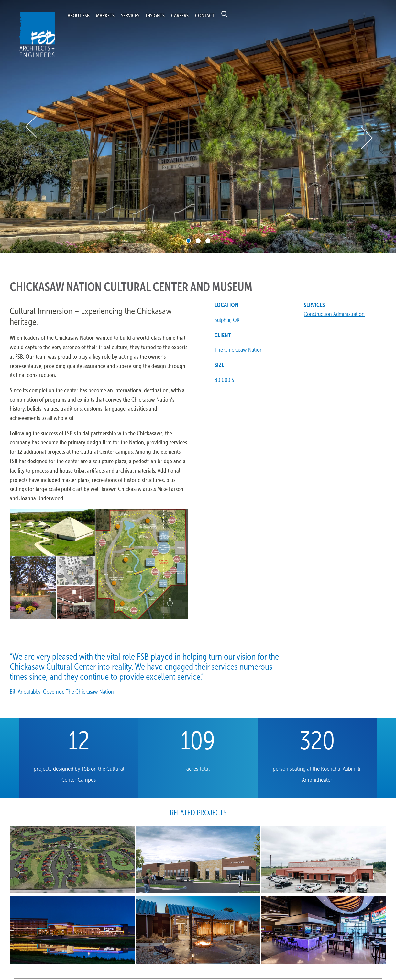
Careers (180, 15)
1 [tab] (188, 241)
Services (130, 15)
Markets (105, 15)
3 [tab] (208, 241)
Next (366, 138)
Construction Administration (334, 314)
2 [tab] (198, 241)
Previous (32, 126)
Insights (155, 15)
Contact (205, 15)
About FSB (79, 15)
